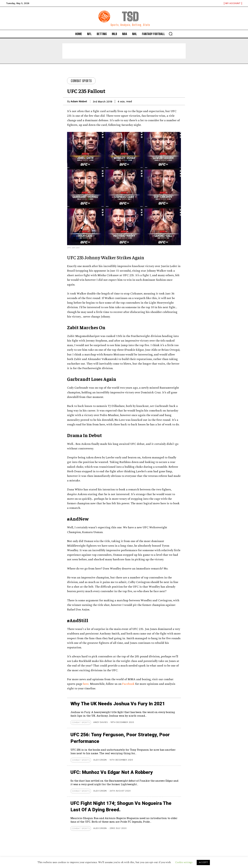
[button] (171, 34)
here (86, 684)
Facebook (129, 684)
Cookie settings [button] (184, 862)
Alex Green (100, 760)
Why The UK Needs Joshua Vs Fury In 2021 (118, 704)
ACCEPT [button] (203, 862)
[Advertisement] (124, 51)
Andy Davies (101, 722)
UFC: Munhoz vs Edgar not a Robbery (112, 772)
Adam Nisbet (79, 101)
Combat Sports (81, 81)
